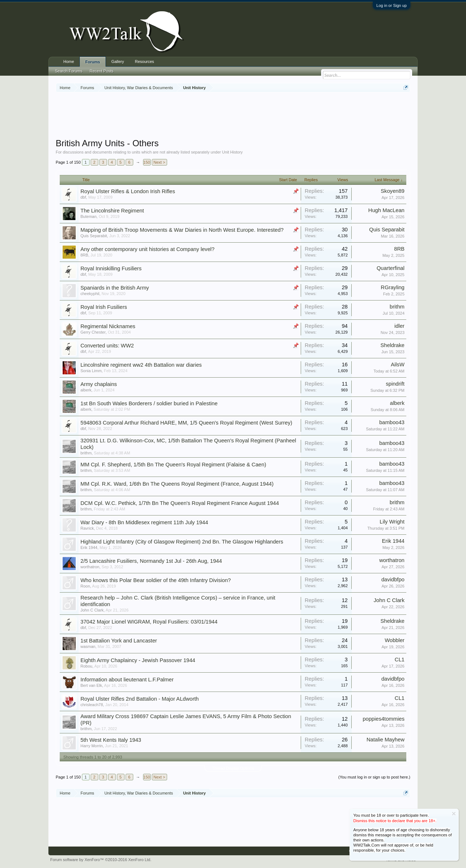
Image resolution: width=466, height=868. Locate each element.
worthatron (90, 567)
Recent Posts (101, 71)
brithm (397, 307)
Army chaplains (99, 384)
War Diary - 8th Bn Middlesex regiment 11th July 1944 (144, 522)
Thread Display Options (233, 768)
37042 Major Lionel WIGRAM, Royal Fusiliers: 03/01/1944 (149, 622)
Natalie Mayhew (386, 740)
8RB (84, 255)
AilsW (398, 365)
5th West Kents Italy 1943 (111, 740)
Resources (145, 61)
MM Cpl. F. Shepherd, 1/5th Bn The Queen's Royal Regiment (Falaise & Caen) (173, 465)
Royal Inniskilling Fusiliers (111, 268)
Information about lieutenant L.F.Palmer (127, 680)
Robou (86, 666)
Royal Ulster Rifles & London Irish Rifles (128, 191)
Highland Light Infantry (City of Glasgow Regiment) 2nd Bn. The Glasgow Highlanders (182, 542)
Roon (85, 586)
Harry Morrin (92, 746)
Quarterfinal (390, 268)
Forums (92, 62)
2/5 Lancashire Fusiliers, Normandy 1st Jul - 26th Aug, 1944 (151, 561)
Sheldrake (392, 345)
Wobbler (395, 640)
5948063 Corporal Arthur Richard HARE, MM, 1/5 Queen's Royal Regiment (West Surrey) (186, 423)
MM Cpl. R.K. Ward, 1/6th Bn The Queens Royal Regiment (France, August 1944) (177, 484)
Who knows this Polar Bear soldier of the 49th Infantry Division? (156, 580)
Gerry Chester (93, 332)
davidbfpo (393, 580)
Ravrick (87, 528)
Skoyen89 (393, 191)
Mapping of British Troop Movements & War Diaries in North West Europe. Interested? (182, 230)
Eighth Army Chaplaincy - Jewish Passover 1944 (138, 660)
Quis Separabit (94, 236)
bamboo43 (392, 422)
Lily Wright (392, 522)
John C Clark (92, 610)
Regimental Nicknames (108, 326)
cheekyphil (90, 294)
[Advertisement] (233, 116)
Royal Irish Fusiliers (104, 307)
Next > (159, 162)
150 (147, 162)
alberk (86, 390)
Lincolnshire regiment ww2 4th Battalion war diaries (141, 365)
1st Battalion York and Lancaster (119, 641)
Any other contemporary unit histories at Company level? (147, 249)
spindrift (395, 384)
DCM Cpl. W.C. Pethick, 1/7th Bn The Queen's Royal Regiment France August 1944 (180, 503)
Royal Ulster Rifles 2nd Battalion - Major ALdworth (140, 699)
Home (69, 61)
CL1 (400, 660)
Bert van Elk (91, 685)
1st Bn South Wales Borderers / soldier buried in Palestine (149, 403)
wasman (88, 646)
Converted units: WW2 (107, 346)
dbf (83, 197)
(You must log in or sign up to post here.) (374, 777)
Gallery (118, 61)
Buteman (88, 216)
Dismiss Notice (454, 814)
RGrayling (393, 287)
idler (399, 326)
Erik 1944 (89, 548)
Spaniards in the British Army (115, 288)
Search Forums (69, 71)
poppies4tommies (384, 719)
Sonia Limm (91, 371)
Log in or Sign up (392, 5)
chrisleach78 (92, 705)
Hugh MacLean (386, 210)
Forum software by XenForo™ (101, 860)
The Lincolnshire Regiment (112, 211)
